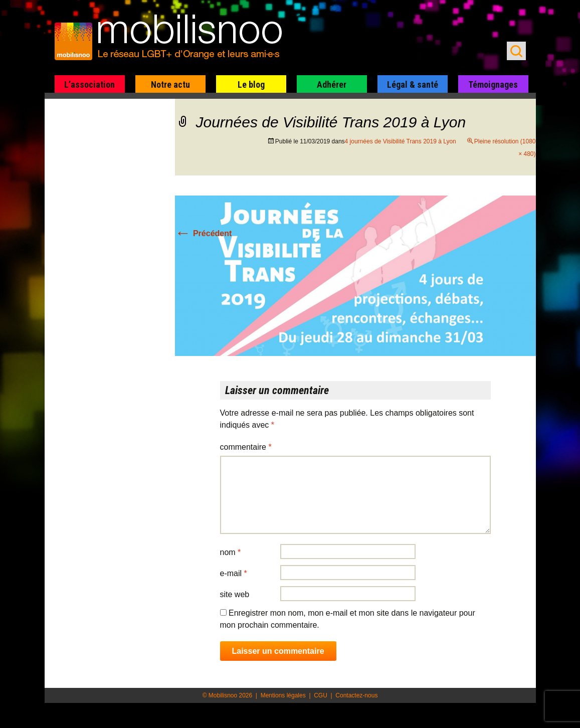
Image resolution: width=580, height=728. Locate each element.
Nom (231, 552)
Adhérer (332, 84)
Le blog (251, 84)
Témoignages (493, 84)
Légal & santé (413, 84)
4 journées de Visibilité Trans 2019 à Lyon (401, 141)
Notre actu (170, 84)
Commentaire (246, 447)
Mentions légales (283, 695)
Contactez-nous (356, 695)
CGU (321, 695)
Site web (235, 594)
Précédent (204, 233)
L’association (89, 84)
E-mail (234, 573)
